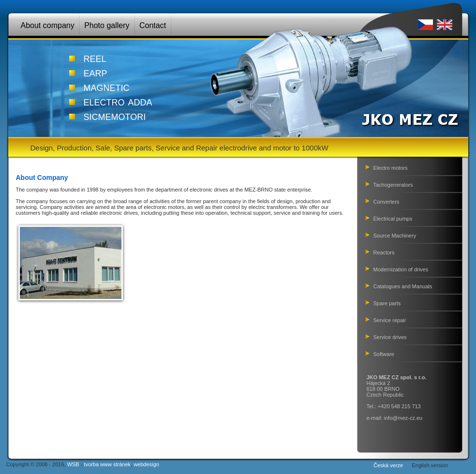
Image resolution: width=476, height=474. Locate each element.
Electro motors (391, 168)
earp (96, 72)
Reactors (384, 252)
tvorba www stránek (107, 464)
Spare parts (387, 303)
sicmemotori (115, 116)
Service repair (390, 320)
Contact (153, 25)
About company (48, 25)
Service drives (390, 337)
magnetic (107, 87)
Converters (387, 202)
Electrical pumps (393, 219)
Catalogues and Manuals (403, 286)
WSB (73, 464)
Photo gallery (107, 25)
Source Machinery (395, 236)
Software (384, 354)
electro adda (118, 101)
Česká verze (388, 465)
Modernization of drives (401, 269)
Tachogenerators (393, 185)
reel (95, 58)
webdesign (146, 464)
